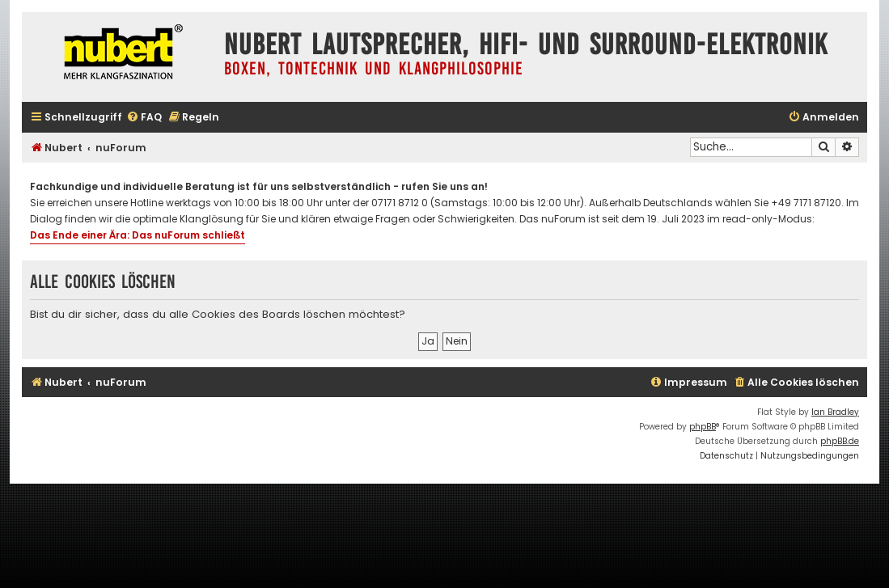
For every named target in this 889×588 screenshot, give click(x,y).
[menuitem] (144, 118)
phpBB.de (840, 441)
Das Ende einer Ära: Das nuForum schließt (138, 235)
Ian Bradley (835, 412)
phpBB (703, 427)
